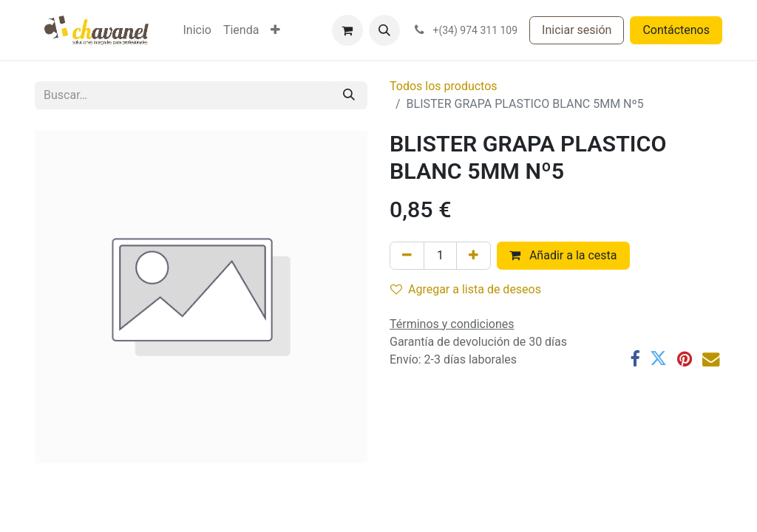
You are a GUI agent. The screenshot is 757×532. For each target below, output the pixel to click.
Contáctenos (676, 30)
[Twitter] (658, 359)
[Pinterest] (685, 359)
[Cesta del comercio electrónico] (347, 30)
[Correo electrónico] (711, 359)
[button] (384, 30)
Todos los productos (444, 86)
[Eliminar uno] (407, 256)
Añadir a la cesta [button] (563, 255)
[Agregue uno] (473, 256)
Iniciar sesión (577, 30)
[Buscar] (349, 95)
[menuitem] (197, 30)
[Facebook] (635, 359)
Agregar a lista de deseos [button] (466, 289)
